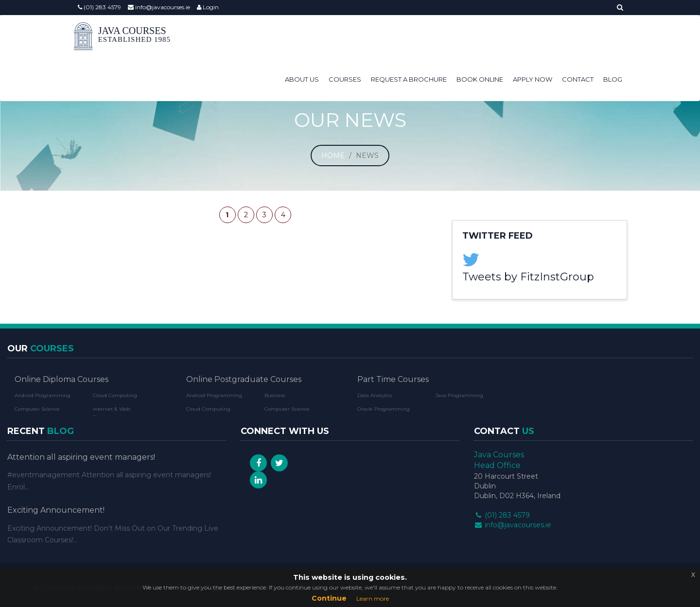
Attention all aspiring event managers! (81, 457)
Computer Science (37, 409)
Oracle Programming (384, 409)
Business (275, 395)
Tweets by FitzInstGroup (528, 277)
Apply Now (533, 37)
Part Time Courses (393, 379)
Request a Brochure (409, 37)
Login (208, 7)
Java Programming (459, 395)
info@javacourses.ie (159, 7)
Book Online (480, 37)
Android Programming (43, 395)
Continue (329, 598)
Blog (613, 37)
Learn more (373, 598)
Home (333, 156)
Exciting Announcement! (56, 510)
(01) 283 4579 (99, 7)
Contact (578, 37)
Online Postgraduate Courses (244, 379)
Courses (345, 37)
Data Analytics (375, 395)
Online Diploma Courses (61, 379)
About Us (302, 37)
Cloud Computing (115, 395)
